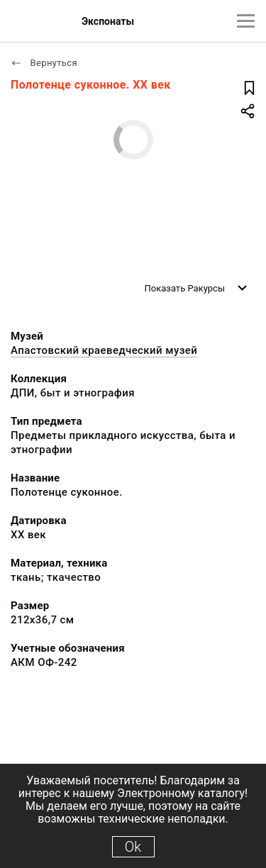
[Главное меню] (246, 21)
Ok (133, 847)
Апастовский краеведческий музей (104, 350)
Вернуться (44, 63)
